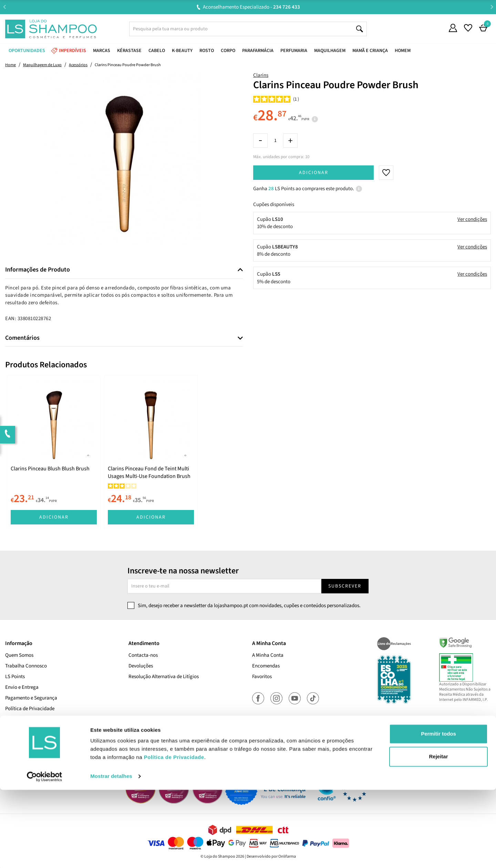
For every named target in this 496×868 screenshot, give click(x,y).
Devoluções (141, 666)
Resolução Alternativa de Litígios (164, 677)
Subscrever (345, 586)
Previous (4, 7)
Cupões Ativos (20, 741)
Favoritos (262, 677)
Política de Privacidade (30, 709)
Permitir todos (438, 812)
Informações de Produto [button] (38, 270)
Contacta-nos (143, 655)
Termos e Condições (26, 730)
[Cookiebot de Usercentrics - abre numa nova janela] (45, 855)
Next (492, 7)
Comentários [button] (22, 338)
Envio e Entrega (22, 687)
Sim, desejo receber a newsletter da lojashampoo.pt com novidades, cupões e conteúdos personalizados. (249, 606)
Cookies (14, 719)
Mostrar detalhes (111, 854)
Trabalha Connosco (26, 666)
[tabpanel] (54, 452)
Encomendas (266, 666)
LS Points (15, 677)
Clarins (261, 75)
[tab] (124, 270)
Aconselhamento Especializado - (251, 7)
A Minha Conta (268, 655)
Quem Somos (19, 655)
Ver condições (472, 219)
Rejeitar (438, 834)
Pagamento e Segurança (31, 698)
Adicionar (314, 173)
